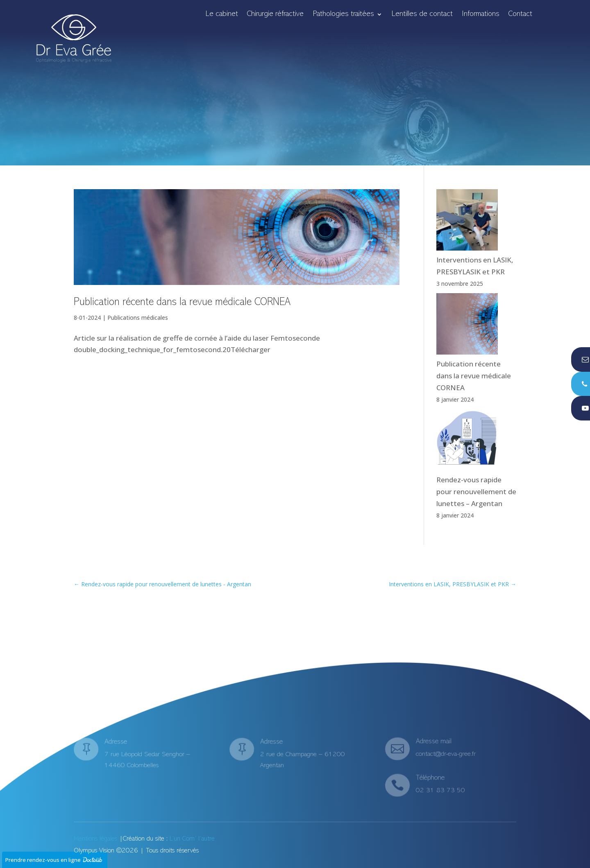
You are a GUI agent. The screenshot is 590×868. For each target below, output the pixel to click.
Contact (520, 15)
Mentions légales (95, 839)
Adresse (116, 744)
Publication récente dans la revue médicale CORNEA (184, 303)
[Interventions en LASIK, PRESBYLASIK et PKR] (467, 222)
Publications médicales (138, 318)
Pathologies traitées (343, 15)
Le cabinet (222, 15)
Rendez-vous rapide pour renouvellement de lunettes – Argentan (476, 492)
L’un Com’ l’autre (192, 839)
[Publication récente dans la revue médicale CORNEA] (467, 326)
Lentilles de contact (422, 15)
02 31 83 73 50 (440, 790)
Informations (481, 15)
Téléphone (430, 780)
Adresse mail (434, 743)
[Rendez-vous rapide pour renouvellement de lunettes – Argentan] (467, 442)
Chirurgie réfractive (275, 15)
